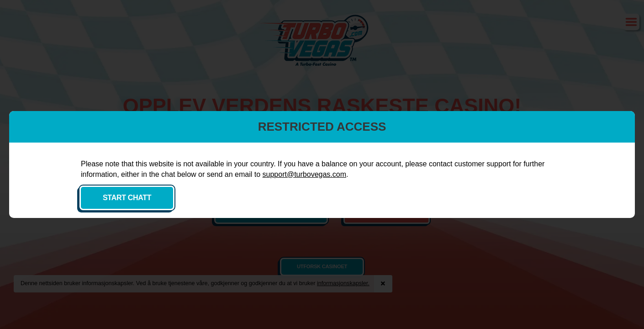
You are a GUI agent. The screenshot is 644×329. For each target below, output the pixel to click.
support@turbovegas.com (241, 184)
